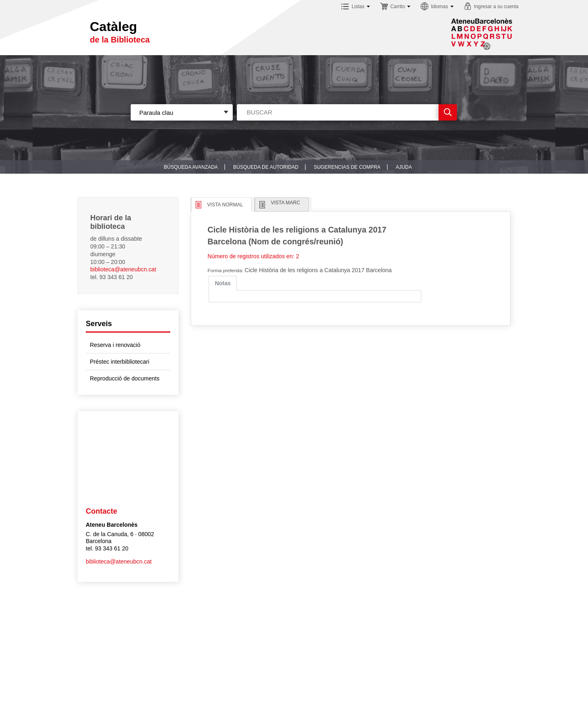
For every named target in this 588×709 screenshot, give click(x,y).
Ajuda (404, 167)
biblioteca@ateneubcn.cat (123, 269)
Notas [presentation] (223, 283)
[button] (356, 8)
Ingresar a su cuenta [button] (496, 7)
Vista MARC (285, 203)
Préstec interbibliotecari (120, 362)
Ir (448, 112)
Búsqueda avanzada (191, 167)
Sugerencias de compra (347, 167)
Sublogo (482, 34)
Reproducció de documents (125, 378)
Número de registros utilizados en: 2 (253, 256)
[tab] (223, 283)
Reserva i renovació (115, 345)
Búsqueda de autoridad (266, 167)
